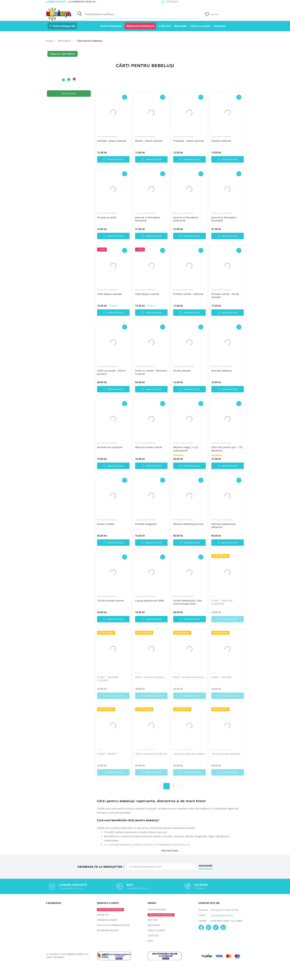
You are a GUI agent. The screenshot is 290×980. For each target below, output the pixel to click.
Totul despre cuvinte (147, 294)
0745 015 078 (231, 910)
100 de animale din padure (189, 754)
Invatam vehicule (221, 141)
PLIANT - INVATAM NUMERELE (222, 602)
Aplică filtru (69, 94)
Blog (150, 941)
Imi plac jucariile (107, 217)
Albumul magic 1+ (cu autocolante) (186, 449)
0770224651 (172, 2)
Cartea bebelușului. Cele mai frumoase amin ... (187, 602)
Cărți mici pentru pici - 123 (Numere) (227, 449)
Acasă (49, 41)
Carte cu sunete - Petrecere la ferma (151, 372)
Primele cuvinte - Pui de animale (225, 296)
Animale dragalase (146, 524)
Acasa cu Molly (106, 524)
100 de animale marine (111, 601)
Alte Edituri (65, 41)
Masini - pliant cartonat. (149, 141)
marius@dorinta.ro (222, 915)
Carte (214, 596)
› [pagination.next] (180, 786)
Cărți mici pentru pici (221, 443)
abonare (206, 866)
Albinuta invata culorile (149, 447)
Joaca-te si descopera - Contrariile (186, 219)
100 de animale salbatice (226, 754)
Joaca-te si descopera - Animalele (224, 219)
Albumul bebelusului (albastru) (224, 526)
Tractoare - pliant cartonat (188, 141)
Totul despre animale (109, 294)
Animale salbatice (222, 371)
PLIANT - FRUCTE (107, 754)
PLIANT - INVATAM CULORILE (108, 679)
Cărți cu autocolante (183, 443)
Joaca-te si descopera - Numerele (148, 219)
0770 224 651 (217, 910)
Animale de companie (110, 447)
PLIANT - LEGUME (221, 677)
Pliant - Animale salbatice (150, 677)
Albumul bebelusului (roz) (188, 524)
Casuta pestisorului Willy (150, 601)
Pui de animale (182, 371)
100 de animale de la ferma (151, 754)
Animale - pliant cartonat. (112, 141)
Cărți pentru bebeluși (107, 136)
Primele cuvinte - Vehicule (188, 294)
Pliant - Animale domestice (189, 677)
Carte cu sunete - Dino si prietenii (111, 372)
